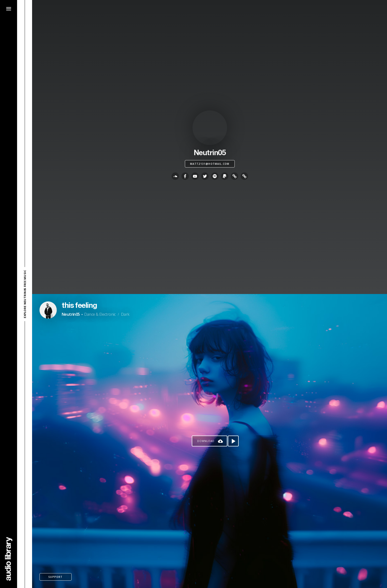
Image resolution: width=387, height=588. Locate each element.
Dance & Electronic (100, 314)
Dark (125, 314)
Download (206, 441)
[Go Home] (9, 559)
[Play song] (233, 441)
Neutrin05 (71, 314)
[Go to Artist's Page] (48, 310)
